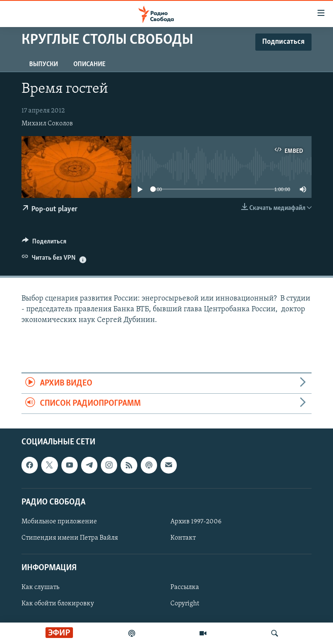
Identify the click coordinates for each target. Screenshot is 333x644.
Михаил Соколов (47, 124)
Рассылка (185, 588)
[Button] (44, 243)
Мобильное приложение (59, 522)
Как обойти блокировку (58, 604)
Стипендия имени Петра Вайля (70, 538)
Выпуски (44, 64)
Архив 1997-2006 (196, 522)
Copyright (185, 604)
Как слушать (40, 588)
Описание (89, 64)
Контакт (183, 538)
